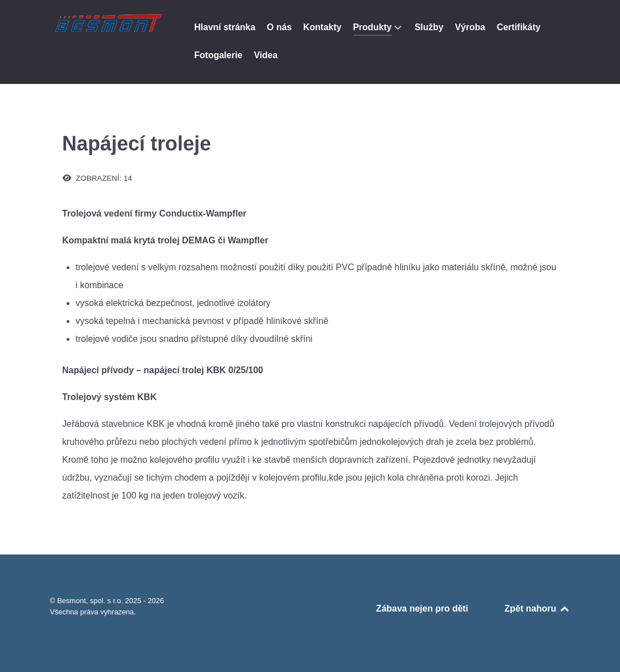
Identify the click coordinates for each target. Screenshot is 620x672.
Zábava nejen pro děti (422, 608)
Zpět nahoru (537, 608)
